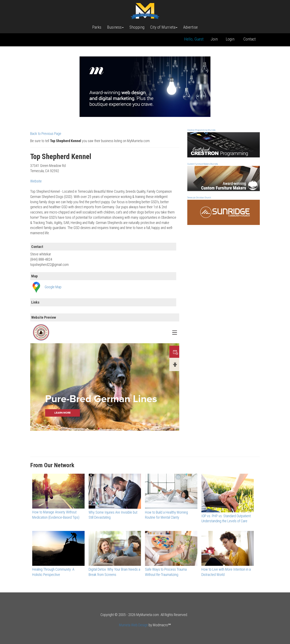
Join (214, 39)
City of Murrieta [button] (164, 27)
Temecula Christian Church (199, 198)
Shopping (137, 27)
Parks (97, 27)
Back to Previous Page (46, 134)
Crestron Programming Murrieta (201, 130)
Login (230, 39)
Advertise (191, 27)
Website (36, 181)
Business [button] (115, 27)
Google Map (53, 287)
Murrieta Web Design (133, 625)
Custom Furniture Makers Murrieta (203, 164)
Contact (250, 39)
